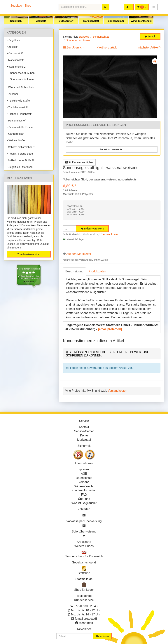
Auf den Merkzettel (79, 254)
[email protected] (110, 329)
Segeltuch (16, 21)
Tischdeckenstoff (17, 107)
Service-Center (84, 431)
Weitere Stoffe (16, 140)
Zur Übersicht (75, 47)
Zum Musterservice (28, 254)
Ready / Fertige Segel (20, 154)
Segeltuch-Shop (21, 6)
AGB (84, 474)
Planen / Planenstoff (19, 114)
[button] (154, 7)
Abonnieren (102, 636)
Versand (84, 482)
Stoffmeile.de (84, 579)
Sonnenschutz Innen (21, 79)
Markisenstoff (91, 21)
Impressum (84, 469)
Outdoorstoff (66, 21)
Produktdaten (97, 271)
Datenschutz (84, 478)
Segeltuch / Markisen (20, 167)
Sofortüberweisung (84, 531)
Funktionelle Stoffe (18, 101)
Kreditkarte (84, 542)
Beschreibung (74, 271)
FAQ (84, 495)
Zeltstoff (41, 21)
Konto (84, 435)
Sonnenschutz (116, 21)
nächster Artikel (149, 47)
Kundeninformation (84, 490)
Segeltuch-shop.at (84, 562)
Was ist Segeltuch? (84, 503)
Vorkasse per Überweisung (84, 521)
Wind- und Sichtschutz (20, 87)
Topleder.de (84, 596)
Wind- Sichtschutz (141, 21)
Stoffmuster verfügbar (79, 162)
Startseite (84, 37)
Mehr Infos (86, 623)
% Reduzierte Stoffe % (20, 160)
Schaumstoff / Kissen (20, 127)
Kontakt (84, 427)
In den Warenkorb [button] (92, 229)
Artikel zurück (108, 47)
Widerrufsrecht (84, 486)
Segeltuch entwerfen (111, 149)
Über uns (84, 499)
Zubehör (12, 94)
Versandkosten (110, 234)
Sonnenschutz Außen (22, 73)
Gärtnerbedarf (16, 134)
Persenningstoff (16, 121)
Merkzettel (84, 440)
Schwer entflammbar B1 (21, 147)
